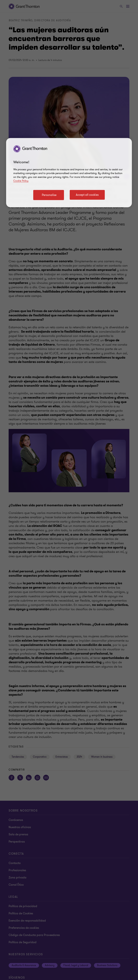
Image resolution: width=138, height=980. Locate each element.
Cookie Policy (21, 181)
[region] (69, 173)
